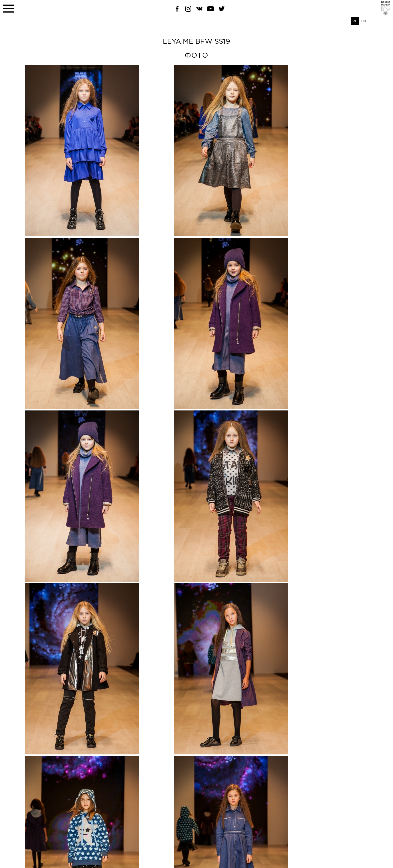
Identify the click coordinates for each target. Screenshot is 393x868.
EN (364, 21)
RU (355, 21)
